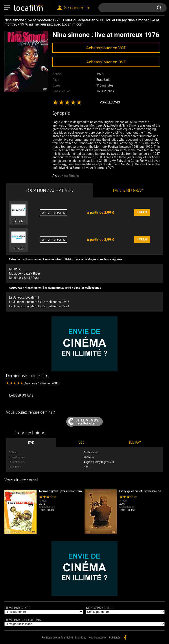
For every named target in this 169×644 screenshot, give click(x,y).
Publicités (115, 638)
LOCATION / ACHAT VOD (50, 190)
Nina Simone (70, 176)
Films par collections (23, 620)
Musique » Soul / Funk (24, 278)
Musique (15, 269)
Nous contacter (98, 638)
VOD (82, 443)
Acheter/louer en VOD (106, 48)
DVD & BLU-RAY (128, 190)
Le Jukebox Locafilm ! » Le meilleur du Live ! (39, 302)
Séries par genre (100, 608)
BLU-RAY (135, 443)
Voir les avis (110, 102)
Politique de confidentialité (57, 638)
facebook (125, 637)
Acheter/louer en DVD (106, 62)
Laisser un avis (21, 395)
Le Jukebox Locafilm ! (24, 297)
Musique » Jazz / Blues (25, 273)
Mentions (81, 638)
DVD (31, 443)
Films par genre (17, 608)
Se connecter (77, 8)
